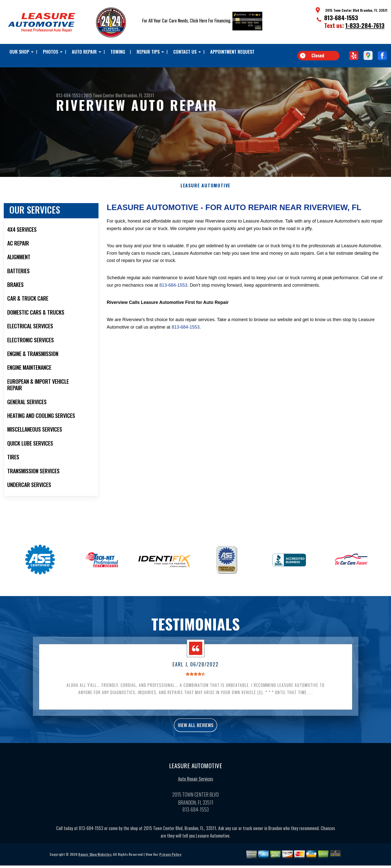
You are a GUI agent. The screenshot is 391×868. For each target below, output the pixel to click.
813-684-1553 (341, 17)
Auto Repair (84, 52)
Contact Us (185, 52)
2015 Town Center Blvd (103, 95)
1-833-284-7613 (365, 25)
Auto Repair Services (195, 790)
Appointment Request (232, 52)
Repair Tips (148, 52)
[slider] (195, 683)
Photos (50, 52)
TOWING (118, 52)
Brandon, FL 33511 (139, 95)
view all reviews (196, 735)
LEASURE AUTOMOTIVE (205, 194)
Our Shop (19, 52)
